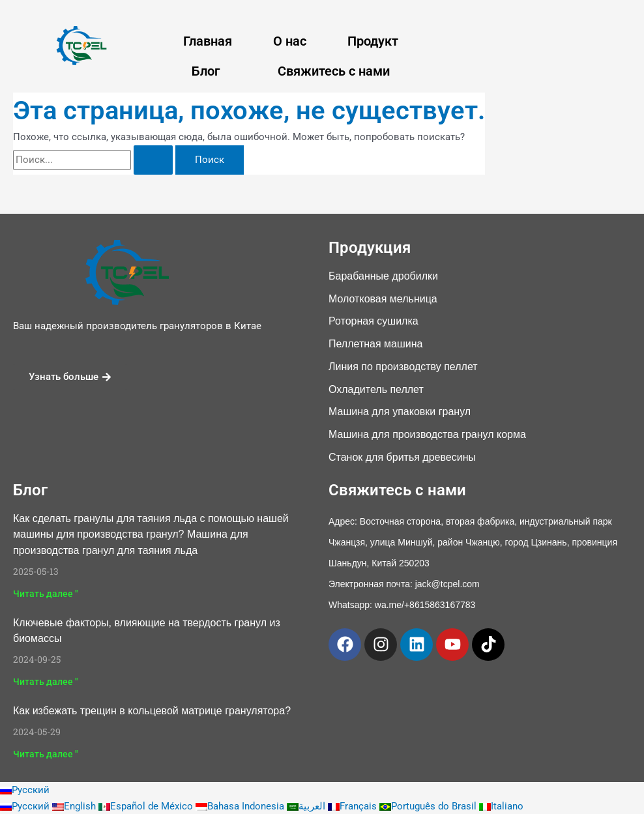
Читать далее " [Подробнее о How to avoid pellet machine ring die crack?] (45, 754)
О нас (290, 41)
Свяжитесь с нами (334, 71)
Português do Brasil (429, 806)
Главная (208, 41)
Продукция (370, 248)
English (75, 806)
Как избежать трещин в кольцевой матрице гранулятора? (152, 711)
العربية (307, 806)
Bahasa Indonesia (241, 806)
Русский (25, 790)
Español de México (147, 806)
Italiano (501, 806)
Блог (206, 71)
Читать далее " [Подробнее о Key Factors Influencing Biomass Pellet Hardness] (45, 682)
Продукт (373, 41)
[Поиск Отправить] (153, 160)
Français (354, 806)
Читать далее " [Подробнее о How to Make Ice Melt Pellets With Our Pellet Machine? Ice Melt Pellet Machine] (45, 594)
